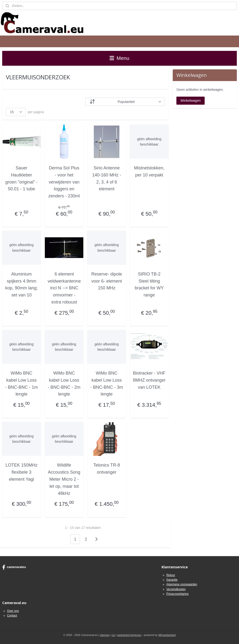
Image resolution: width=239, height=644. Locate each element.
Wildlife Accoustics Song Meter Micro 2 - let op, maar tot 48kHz (64, 479)
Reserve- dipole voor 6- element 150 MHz (107, 281)
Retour (171, 575)
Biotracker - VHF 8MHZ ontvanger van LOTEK (149, 380)
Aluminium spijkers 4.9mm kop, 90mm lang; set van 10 (22, 285)
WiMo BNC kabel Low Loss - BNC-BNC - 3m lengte (107, 384)
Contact (12, 616)
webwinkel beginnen (129, 635)
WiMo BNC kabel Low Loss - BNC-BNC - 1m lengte (21, 384)
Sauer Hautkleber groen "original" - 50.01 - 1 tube (22, 178)
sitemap (105, 635)
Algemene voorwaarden (182, 584)
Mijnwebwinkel (167, 635)
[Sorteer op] (125, 102)
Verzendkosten (176, 589)
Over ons (13, 611)
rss (113, 635)
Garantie (172, 580)
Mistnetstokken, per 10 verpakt (149, 171)
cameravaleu (14, 567)
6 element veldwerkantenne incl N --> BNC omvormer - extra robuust (64, 288)
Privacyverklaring (177, 594)
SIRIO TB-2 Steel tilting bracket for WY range (149, 285)
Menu (119, 58)
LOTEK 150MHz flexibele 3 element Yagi (22, 472)
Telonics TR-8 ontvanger (107, 469)
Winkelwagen (190, 101)
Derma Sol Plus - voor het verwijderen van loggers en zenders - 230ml (64, 182)
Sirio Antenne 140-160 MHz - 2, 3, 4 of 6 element (107, 178)
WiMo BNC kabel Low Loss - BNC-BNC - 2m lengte (64, 384)
